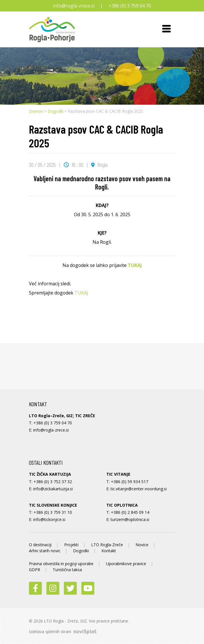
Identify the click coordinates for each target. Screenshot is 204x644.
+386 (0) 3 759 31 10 (53, 512)
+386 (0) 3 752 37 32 (53, 482)
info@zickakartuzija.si (53, 489)
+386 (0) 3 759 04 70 (130, 6)
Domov (36, 111)
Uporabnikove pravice (126, 564)
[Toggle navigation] (166, 30)
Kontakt (109, 551)
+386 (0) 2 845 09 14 (130, 512)
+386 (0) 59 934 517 (130, 482)
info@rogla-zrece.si (74, 6)
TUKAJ (135, 265)
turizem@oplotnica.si (130, 519)
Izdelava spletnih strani (63, 632)
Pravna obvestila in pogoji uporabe (61, 564)
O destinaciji (40, 545)
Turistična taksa (67, 570)
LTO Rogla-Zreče (107, 545)
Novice (142, 545)
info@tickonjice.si (49, 519)
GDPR (35, 570)
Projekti (71, 545)
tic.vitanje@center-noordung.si (139, 489)
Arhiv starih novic (45, 551)
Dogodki (55, 111)
